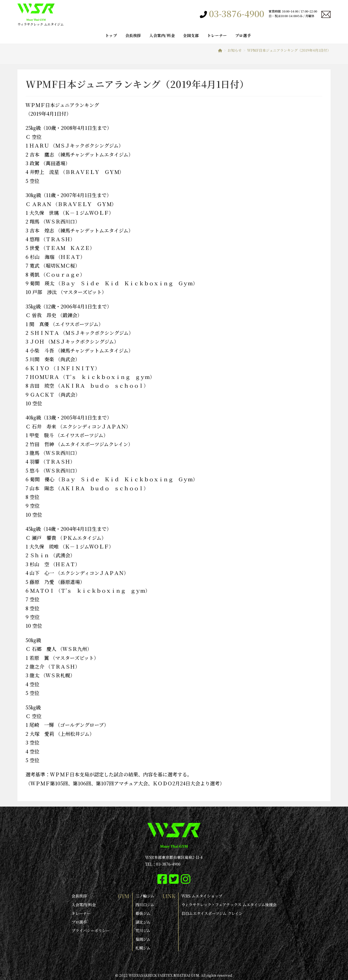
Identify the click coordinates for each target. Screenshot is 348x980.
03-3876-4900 (237, 14)
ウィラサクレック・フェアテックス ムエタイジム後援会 (229, 905)
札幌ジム (143, 947)
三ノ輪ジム (145, 896)
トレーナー (81, 913)
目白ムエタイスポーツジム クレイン (212, 913)
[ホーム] (220, 50)
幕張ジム (143, 913)
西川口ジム (145, 905)
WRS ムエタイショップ (202, 896)
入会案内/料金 (84, 905)
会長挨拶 (79, 896)
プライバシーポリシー (91, 930)
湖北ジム (143, 921)
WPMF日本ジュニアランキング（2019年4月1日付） (289, 50)
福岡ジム (143, 938)
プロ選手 (79, 921)
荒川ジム (143, 930)
